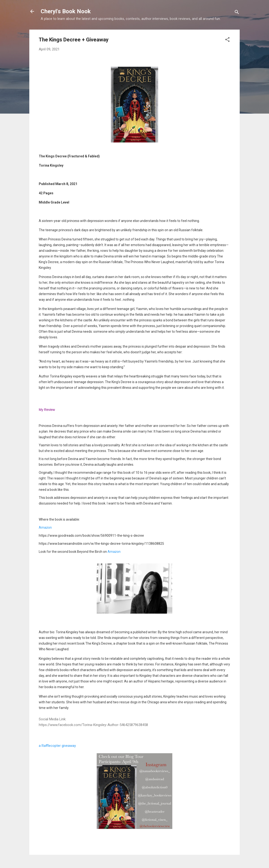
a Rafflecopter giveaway (57, 746)
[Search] (237, 13)
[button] (227, 40)
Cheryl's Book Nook (66, 11)
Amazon (45, 527)
